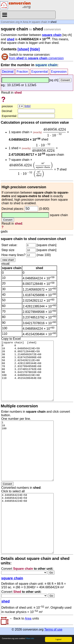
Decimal (8, 72)
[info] (27, 106)
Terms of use (53, 629)
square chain (39, 22)
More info (30, 638)
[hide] (35, 49)
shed (11, 39)
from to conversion (36, 58)
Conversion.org (10, 22)
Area (25, 22)
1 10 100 (27, 451)
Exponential (40, 72)
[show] (23, 49)
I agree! (59, 639)
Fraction (22, 72)
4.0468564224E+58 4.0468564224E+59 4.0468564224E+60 (27, 523)
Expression (59, 72)
